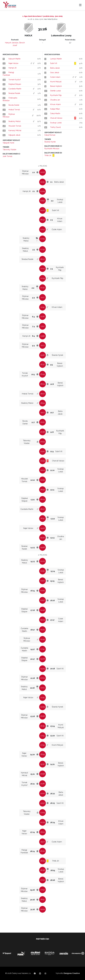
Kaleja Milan (55, 109)
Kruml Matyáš (56, 82)
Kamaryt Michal (15, 130)
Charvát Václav (56, 118)
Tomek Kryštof (14, 80)
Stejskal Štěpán (15, 84)
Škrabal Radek (14, 93)
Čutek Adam (55, 77)
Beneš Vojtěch (56, 86)
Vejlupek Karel (8, 143)
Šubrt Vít (54, 63)
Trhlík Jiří (48, 155)
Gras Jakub (55, 73)
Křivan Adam (55, 104)
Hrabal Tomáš (14, 110)
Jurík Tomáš (7, 156)
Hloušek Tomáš (15, 126)
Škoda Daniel (14, 105)
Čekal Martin (55, 113)
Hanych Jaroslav (12, 43)
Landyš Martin (56, 59)
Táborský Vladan (9, 150)
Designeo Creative (72, 973)
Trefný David (55, 127)
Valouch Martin (14, 59)
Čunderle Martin (15, 89)
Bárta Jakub (55, 68)
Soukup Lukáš (56, 123)
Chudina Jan (55, 100)
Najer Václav (13, 63)
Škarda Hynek (50, 142)
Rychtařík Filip (56, 95)
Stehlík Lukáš (56, 91)
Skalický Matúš (14, 121)
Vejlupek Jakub (14, 135)
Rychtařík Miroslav (52, 149)
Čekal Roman (50, 135)
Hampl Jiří (12, 68)
